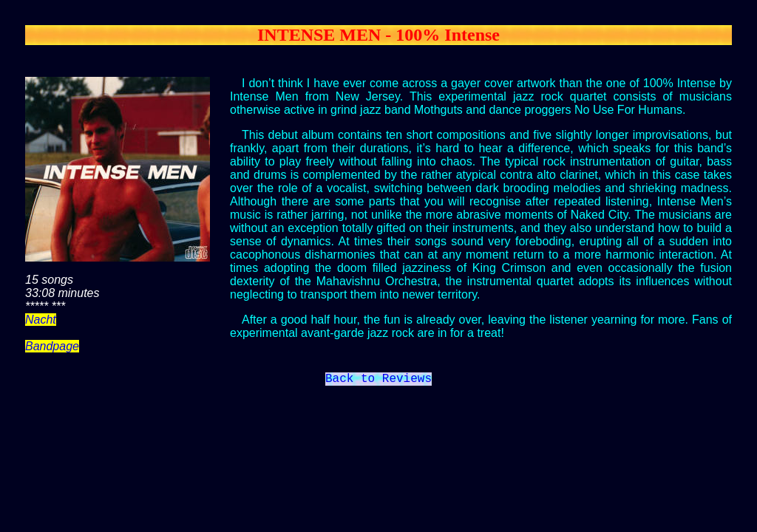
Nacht (41, 320)
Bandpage (52, 346)
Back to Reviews (378, 381)
